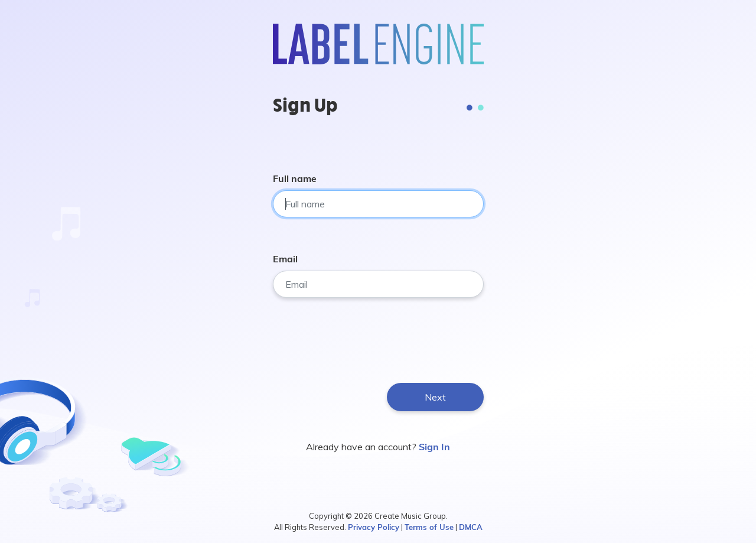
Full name (295, 178)
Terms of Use (429, 527)
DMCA (471, 527)
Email (285, 259)
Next (435, 397)
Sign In (434, 447)
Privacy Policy (374, 527)
